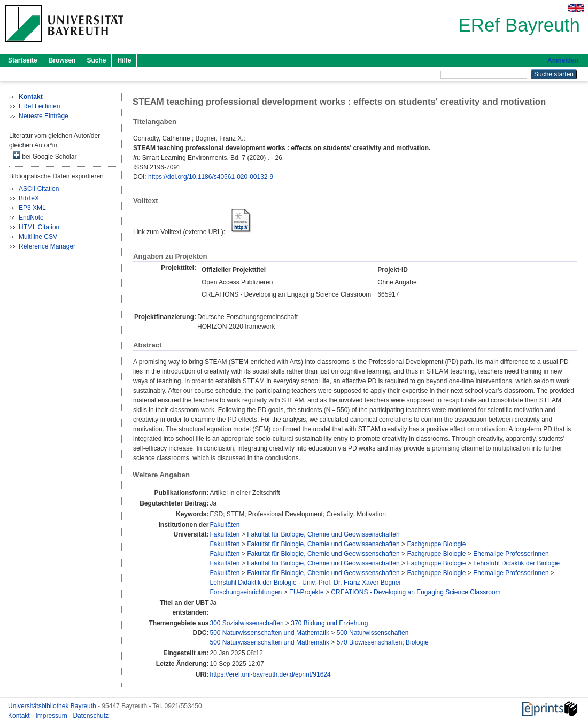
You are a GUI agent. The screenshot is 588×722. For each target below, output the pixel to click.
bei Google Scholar (45, 156)
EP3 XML (32, 208)
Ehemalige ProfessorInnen (511, 554)
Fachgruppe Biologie (436, 544)
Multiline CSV (38, 237)
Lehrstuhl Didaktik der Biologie (516, 563)
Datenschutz (91, 716)
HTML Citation (39, 227)
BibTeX (29, 198)
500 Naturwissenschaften (373, 633)
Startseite (23, 60)
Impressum (52, 716)
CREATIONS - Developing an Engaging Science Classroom (416, 592)
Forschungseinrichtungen (246, 592)
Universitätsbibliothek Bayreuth (53, 706)
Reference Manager (47, 246)
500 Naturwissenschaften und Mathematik (270, 633)
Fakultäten (225, 525)
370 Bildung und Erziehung (329, 623)
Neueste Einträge (44, 116)
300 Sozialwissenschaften (247, 623)
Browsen (62, 60)
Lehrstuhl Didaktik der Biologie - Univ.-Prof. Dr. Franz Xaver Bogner (306, 583)
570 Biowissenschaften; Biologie (383, 642)
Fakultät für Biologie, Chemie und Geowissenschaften (323, 534)
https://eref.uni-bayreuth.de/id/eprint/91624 (270, 674)
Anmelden (563, 60)
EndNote (31, 218)
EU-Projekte (307, 592)
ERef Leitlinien (39, 106)
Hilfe (124, 60)
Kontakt (20, 716)
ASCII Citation (39, 189)
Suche (96, 60)
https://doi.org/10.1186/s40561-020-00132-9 (211, 177)
